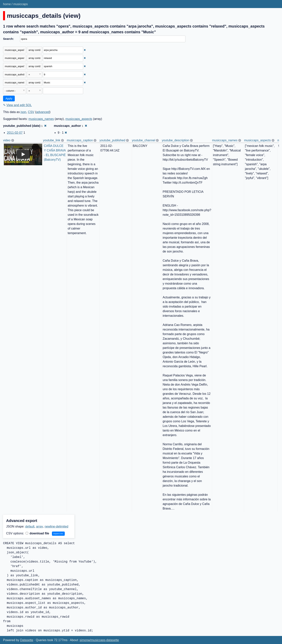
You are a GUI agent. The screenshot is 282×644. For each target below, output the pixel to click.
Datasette (27, 640)
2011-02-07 (15, 133)
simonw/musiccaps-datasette (99, 640)
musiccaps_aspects (79, 119)
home (7, 4)
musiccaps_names (41, 119)
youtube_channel (143, 140)
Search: (8, 39)
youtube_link (52, 140)
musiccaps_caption (80, 140)
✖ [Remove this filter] (85, 50)
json (23, 112)
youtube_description (175, 140)
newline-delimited (57, 526)
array (40, 526)
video (7, 140)
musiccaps (20, 4)
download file (37, 533)
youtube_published (112, 140)
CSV (31, 112)
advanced (43, 112)
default (30, 526)
